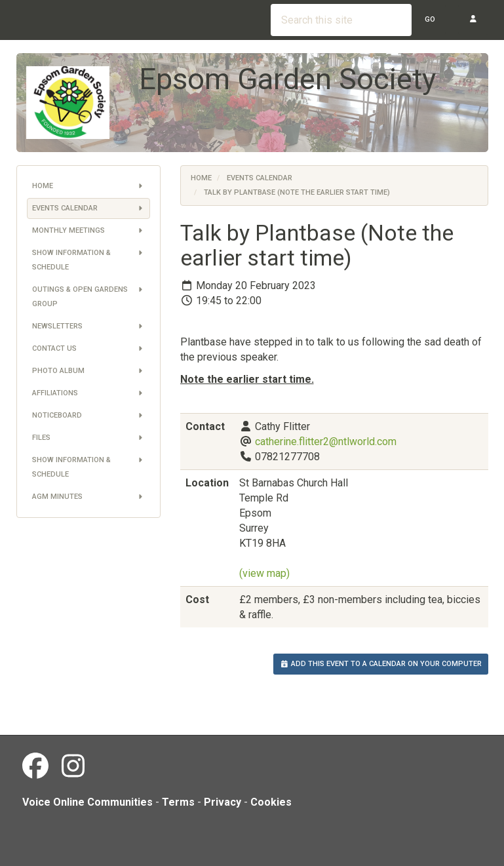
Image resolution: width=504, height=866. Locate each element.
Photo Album (88, 371)
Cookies (271, 802)
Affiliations (88, 393)
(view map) (264, 573)
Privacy (223, 802)
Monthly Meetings (88, 231)
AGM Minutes (88, 497)
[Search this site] (341, 20)
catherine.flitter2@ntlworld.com (326, 442)
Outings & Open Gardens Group (88, 295)
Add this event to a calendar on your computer (381, 664)
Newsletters (88, 326)
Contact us (88, 349)
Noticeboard (88, 416)
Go (430, 19)
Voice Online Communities (87, 802)
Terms (178, 802)
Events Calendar (88, 208)
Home (88, 186)
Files (88, 438)
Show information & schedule (88, 259)
